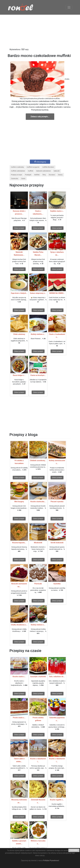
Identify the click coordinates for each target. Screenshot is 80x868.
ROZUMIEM (74, 850)
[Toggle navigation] (69, 7)
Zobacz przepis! (19, 228)
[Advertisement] (40, 31)
